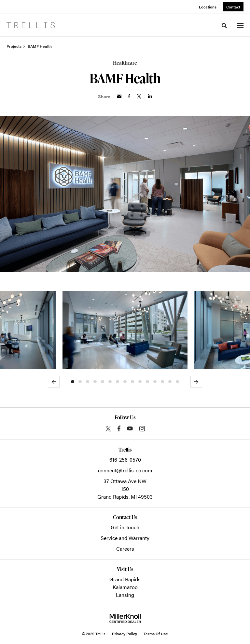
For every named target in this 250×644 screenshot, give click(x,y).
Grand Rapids (125, 579)
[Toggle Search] (224, 26)
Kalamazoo (125, 587)
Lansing (125, 595)
